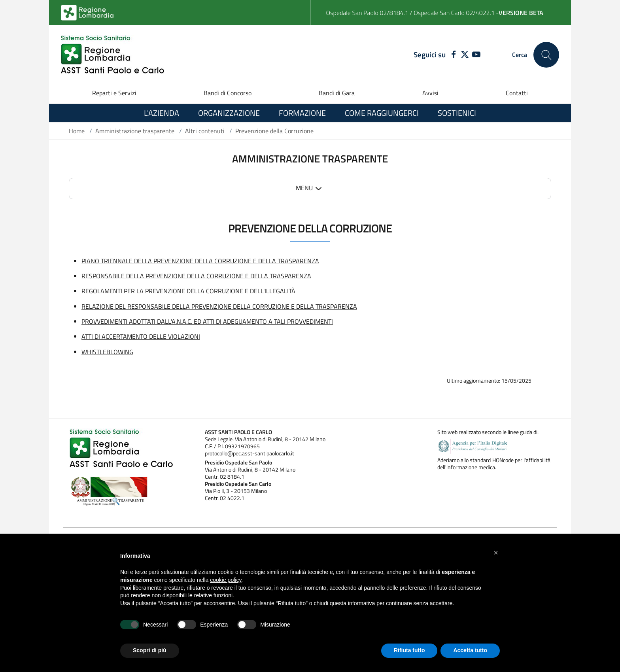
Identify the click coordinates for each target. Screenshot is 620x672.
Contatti (517, 93)
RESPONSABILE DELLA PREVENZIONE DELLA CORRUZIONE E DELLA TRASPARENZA (196, 276)
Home (77, 131)
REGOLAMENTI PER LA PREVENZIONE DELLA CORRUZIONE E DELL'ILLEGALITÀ (188, 291)
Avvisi (430, 93)
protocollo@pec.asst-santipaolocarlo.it (250, 453)
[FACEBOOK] (452, 55)
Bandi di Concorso (228, 93)
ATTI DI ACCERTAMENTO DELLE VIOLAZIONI (141, 336)
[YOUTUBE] (476, 55)
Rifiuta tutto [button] (409, 650)
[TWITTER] (465, 55)
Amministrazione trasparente (135, 131)
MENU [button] (304, 188)
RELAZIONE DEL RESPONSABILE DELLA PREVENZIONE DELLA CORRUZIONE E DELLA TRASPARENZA (219, 306)
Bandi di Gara (337, 93)
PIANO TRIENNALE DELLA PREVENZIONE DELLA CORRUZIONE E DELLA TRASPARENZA (200, 261)
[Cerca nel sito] (546, 55)
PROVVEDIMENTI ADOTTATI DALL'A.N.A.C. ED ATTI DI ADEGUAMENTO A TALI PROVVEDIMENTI (207, 321)
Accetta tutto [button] (470, 650)
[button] (496, 553)
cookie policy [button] (226, 580)
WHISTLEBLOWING (107, 352)
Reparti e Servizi (114, 93)
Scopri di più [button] (150, 650)
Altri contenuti (205, 131)
